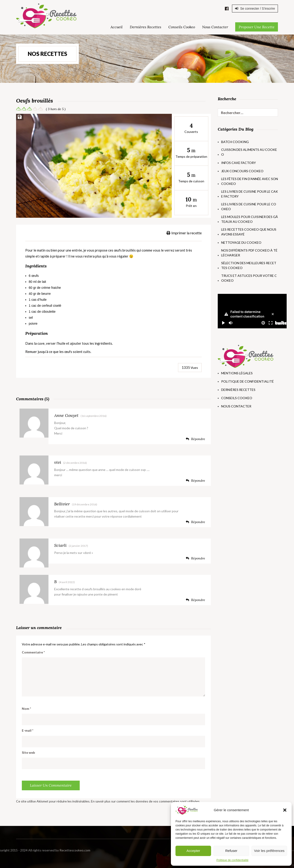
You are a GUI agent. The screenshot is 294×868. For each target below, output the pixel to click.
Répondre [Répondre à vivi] (195, 481)
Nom (26, 709)
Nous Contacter (215, 27)
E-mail (28, 730)
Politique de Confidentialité (247, 381)
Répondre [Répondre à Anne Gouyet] (195, 439)
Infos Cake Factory (239, 163)
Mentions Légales (237, 373)
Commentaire (33, 652)
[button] (285, 810)
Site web (28, 752)
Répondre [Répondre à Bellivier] (195, 522)
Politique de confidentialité (232, 860)
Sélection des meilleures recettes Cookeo (249, 265)
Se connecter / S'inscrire (255, 9)
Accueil (117, 27)
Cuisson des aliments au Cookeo (249, 152)
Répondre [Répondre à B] (195, 600)
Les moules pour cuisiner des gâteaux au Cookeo (250, 219)
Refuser (231, 851)
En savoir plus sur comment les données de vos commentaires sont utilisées (145, 801)
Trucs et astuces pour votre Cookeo (249, 278)
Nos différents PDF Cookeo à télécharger (249, 253)
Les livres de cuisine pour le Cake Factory (250, 194)
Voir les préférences (269, 851)
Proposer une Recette (257, 27)
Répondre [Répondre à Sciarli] (195, 558)
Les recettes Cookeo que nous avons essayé (249, 232)
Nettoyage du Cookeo (241, 242)
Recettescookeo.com (29, 850)
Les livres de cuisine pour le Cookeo (249, 206)
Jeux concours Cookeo (242, 171)
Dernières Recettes (146, 27)
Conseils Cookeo (182, 27)
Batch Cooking (235, 142)
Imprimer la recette (184, 233)
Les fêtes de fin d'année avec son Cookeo (250, 181)
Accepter (193, 851)
